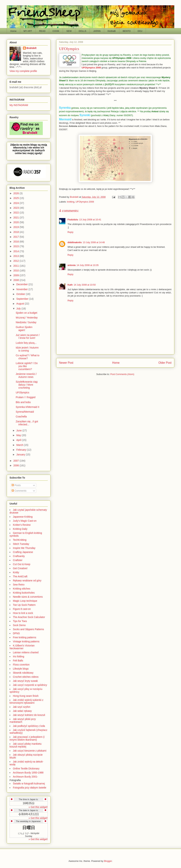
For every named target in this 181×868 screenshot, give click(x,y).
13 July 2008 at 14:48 (94, 242)
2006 (17, 465)
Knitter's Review (22, 525)
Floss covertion (21, 665)
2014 (17, 251)
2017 (17, 237)
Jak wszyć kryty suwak (25, 681)
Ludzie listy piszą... (26, 343)
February (22, 450)
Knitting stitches (22, 589)
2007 (17, 461)
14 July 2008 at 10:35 (88, 265)
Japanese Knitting (23, 517)
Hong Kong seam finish (26, 696)
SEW (69, 31)
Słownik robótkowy (23, 673)
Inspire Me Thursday (24, 548)
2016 (17, 242)
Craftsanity (19, 556)
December (22, 284)
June (19, 430)
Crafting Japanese (23, 552)
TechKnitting (20, 540)
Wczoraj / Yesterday (27, 318)
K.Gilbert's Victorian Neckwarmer (22, 647)
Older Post (165, 363)
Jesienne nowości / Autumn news (26, 375)
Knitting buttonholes (24, 593)
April (19, 440)
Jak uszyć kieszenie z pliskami (30, 751)
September (23, 299)
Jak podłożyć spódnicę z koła (29, 726)
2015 (17, 246)
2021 (17, 218)
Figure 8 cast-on (22, 609)
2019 (17, 227)
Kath (70, 285)
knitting (71, 202)
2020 (17, 222)
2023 (17, 208)
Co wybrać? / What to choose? (28, 357)
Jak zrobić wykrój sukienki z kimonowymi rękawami (26, 701)
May (19, 435)
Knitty (16, 572)
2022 (17, 213)
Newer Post (66, 363)
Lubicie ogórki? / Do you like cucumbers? (27, 366)
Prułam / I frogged (26, 397)
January (21, 454)
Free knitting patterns (25, 637)
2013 (17, 256)
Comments (19, 491)
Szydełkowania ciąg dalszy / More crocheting (27, 385)
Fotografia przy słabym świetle (30, 788)
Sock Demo (19, 625)
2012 (17, 261)
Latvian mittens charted (26, 652)
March (20, 445)
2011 (17, 266)
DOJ (140, 31)
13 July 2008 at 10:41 (90, 220)
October (21, 294)
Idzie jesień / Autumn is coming (27, 349)
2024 (17, 203)
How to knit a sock (23, 613)
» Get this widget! (38, 807)
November (22, 289)
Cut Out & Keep (22, 564)
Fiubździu (73, 220)
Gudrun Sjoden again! (24, 329)
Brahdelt (32, 48)
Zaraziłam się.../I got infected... (27, 423)
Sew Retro (19, 585)
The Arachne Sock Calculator (29, 617)
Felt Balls (18, 661)
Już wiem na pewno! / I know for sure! (28, 337)
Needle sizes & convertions (28, 597)
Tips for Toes (20, 621)
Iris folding (19, 656)
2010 (17, 271)
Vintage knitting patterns (26, 641)
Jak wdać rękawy (22, 711)
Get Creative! (20, 568)
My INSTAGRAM (19, 105)
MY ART (28, 31)
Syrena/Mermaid (25, 412)
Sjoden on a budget (26, 313)
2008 (17, 280)
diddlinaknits (75, 242)
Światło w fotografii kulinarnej (29, 784)
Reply (70, 232)
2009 (17, 275)
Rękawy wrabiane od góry (27, 580)
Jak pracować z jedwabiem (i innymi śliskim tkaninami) (27, 738)
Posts (16, 485)
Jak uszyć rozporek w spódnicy (30, 685)
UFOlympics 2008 (122, 58)
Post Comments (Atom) (122, 374)
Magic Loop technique (25, 601)
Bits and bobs (23, 402)
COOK (56, 31)
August (20, 304)
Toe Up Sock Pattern (24, 605)
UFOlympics (22, 392)
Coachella (21, 417)
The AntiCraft (20, 576)
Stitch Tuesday (21, 544)
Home (14, 31)
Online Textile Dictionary (26, 769)
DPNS (16, 633)
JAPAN (97, 31)
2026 (17, 193)
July (19, 309)
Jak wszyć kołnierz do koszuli (29, 715)
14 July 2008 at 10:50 (85, 285)
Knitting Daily (20, 529)
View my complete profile (23, 71)
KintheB (112, 31)
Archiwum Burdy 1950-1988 (28, 773)
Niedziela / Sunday (26, 322)
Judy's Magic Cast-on (25, 521)
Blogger (108, 861)
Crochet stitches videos (26, 677)
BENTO (127, 31)
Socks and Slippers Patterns (28, 629)
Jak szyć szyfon (22, 707)
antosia (72, 265)
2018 (17, 232)
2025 (17, 198)
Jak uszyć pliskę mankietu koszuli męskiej (26, 745)
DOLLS (82, 31)
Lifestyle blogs (21, 669)
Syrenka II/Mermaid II (27, 407)
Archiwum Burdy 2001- (25, 777)
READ (42, 31)
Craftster (18, 560)
